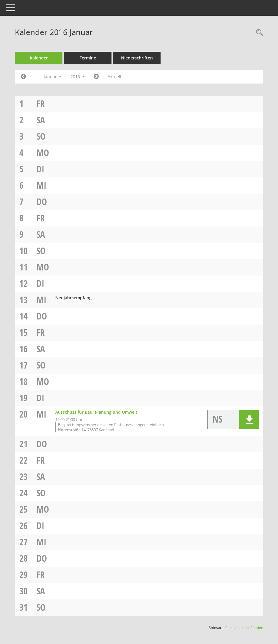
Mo (43, 153)
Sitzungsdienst (244, 628)
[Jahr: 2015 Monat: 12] (23, 77)
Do (42, 202)
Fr (41, 104)
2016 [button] (78, 77)
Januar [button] (53, 77)
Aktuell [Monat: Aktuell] (114, 77)
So (41, 136)
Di (40, 169)
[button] (249, 419)
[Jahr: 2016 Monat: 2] (96, 77)
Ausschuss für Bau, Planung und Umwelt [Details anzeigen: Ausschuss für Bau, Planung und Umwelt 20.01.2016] (96, 412)
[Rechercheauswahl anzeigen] (258, 33)
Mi (41, 185)
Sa (41, 120)
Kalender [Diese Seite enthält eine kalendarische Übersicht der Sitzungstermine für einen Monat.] (39, 58)
